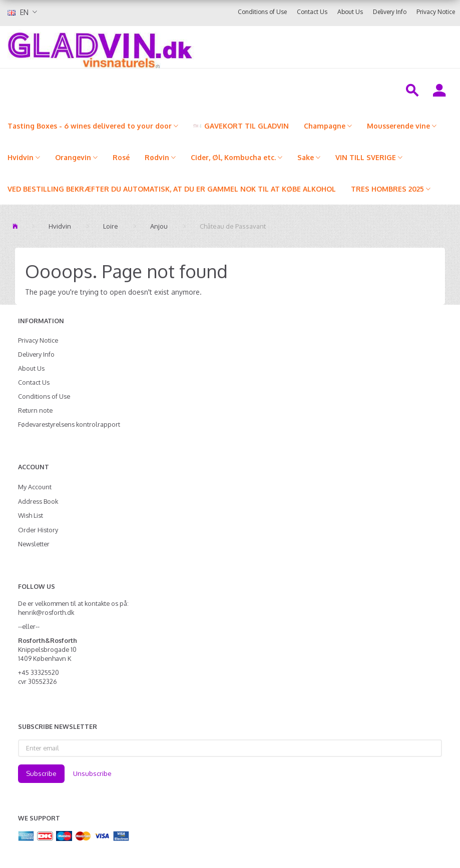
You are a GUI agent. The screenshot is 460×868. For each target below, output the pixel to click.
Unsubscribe (92, 773)
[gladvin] (163, 47)
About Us (350, 12)
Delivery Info (390, 12)
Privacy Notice (436, 12)
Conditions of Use (262, 12)
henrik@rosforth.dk (46, 612)
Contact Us (312, 12)
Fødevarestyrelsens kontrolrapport (69, 424)
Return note (35, 410)
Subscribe (41, 773)
